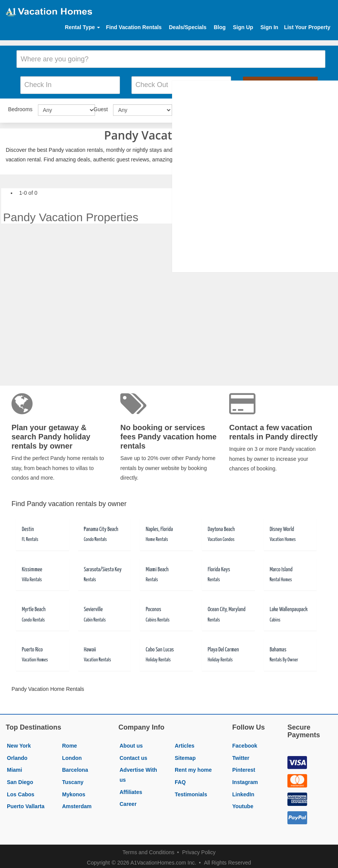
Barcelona (75, 767)
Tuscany (73, 779)
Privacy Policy (199, 849)
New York (19, 743)
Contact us (133, 755)
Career (128, 801)
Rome (70, 743)
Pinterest (244, 767)
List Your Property (307, 27)
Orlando (17, 755)
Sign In (269, 27)
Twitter (241, 755)
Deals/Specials (188, 27)
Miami (15, 767)
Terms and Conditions (148, 849)
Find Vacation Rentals (134, 27)
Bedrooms (20, 107)
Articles (185, 743)
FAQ (180, 779)
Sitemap (185, 755)
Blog (220, 27)
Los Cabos (21, 791)
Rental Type (82, 27)
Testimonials (191, 791)
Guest (101, 107)
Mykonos (74, 791)
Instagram (245, 779)
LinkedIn (243, 791)
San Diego (20, 779)
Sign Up (243, 27)
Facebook (245, 743)
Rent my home (193, 767)
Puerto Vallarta (26, 804)
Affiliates (131, 789)
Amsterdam (77, 804)
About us (131, 743)
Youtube (243, 804)
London (72, 755)
